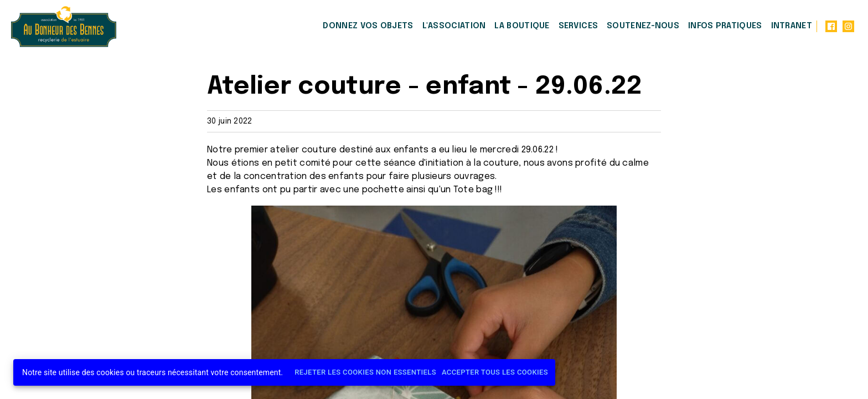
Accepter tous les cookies (495, 373)
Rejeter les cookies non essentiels (365, 373)
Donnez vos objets (368, 26)
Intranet (792, 26)
